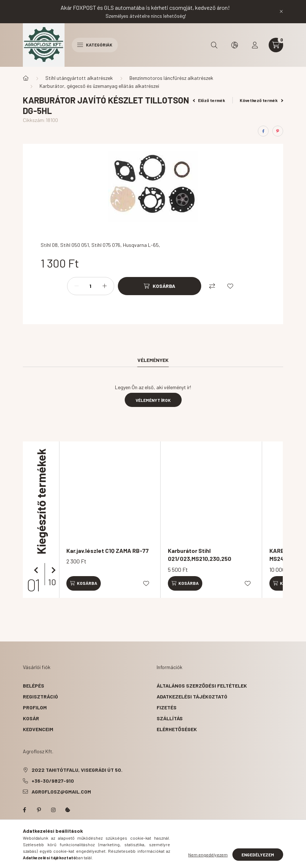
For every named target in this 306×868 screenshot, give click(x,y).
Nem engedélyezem (208, 855)
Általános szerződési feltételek (202, 686)
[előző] (37, 570)
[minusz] (76, 286)
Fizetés (167, 707)
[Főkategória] (26, 78)
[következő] (52, 570)
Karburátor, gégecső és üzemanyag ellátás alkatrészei (99, 86)
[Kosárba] (160, 286)
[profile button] (255, 45)
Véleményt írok (153, 400)
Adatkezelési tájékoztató (192, 696)
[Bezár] (281, 12)
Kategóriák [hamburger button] (95, 45)
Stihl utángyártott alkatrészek (79, 78)
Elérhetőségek (177, 729)
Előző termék (209, 100)
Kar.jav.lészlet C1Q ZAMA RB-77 (107, 551)
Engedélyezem (258, 855)
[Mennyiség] (91, 286)
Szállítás (170, 718)
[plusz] (105, 286)
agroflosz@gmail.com (61, 792)
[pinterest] (278, 131)
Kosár (31, 718)
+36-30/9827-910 (53, 781)
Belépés (34, 686)
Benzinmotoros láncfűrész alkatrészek (171, 78)
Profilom (35, 707)
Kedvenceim (38, 729)
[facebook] (263, 131)
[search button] (214, 45)
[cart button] (276, 45)
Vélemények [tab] (153, 360)
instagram (53, 810)
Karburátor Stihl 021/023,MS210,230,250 (200, 555)
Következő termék (261, 100)
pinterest (39, 810)
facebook (24, 810)
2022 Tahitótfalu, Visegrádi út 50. (77, 770)
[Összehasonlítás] (212, 286)
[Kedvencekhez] (230, 286)
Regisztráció (40, 696)
